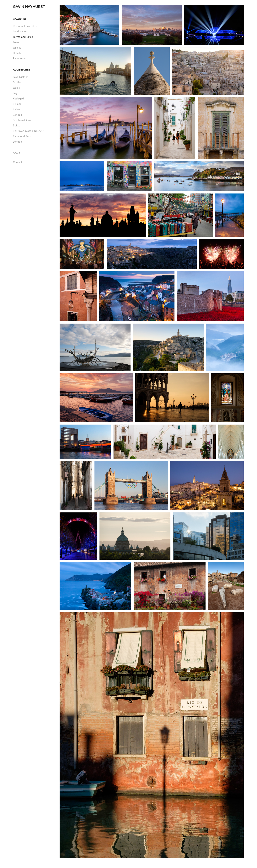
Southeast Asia (22, 120)
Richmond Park (22, 136)
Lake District (20, 77)
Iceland (17, 109)
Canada (17, 115)
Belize (17, 125)
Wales (16, 88)
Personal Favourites (25, 26)
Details (17, 53)
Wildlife (17, 48)
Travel (16, 42)
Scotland (18, 82)
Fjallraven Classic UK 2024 (29, 131)
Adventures (21, 70)
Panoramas (19, 58)
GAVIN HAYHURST (29, 6)
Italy (15, 93)
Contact (17, 162)
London (17, 142)
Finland (17, 104)
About (16, 153)
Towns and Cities (23, 37)
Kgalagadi (19, 98)
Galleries (20, 19)
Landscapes (20, 31)
